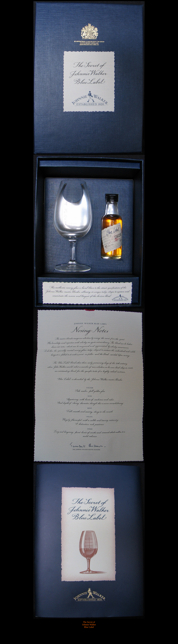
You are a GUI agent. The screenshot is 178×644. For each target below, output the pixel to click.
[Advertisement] (89, 635)
